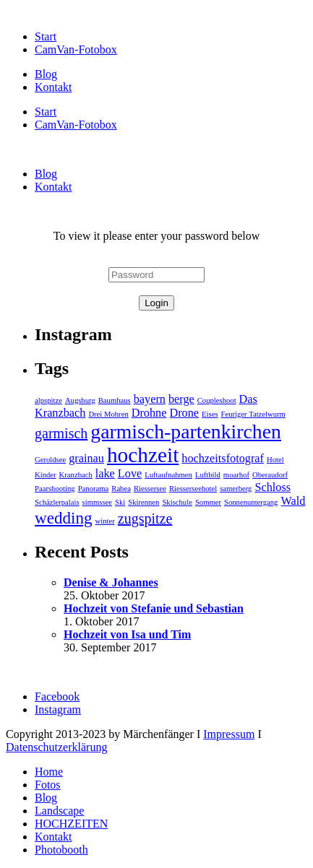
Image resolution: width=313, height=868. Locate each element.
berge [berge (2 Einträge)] (181, 399)
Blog (46, 74)
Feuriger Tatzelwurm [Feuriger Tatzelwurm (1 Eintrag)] (253, 414)
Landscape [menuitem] (59, 811)
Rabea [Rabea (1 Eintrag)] (121, 489)
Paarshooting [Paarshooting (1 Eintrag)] (55, 489)
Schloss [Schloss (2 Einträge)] (273, 487)
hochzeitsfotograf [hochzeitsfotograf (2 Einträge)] (223, 459)
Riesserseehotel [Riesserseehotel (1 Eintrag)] (193, 489)
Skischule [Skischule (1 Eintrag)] (177, 502)
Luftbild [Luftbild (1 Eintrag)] (208, 475)
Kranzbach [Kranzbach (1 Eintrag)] (76, 475)
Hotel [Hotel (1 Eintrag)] (275, 460)
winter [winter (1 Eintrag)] (105, 521)
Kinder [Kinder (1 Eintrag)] (46, 475)
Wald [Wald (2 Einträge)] (293, 501)
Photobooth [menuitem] (61, 850)
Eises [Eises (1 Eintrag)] (210, 414)
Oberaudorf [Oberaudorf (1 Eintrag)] (270, 475)
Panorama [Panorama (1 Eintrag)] (94, 489)
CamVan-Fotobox (76, 49)
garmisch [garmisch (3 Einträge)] (61, 433)
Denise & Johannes (111, 582)
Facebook (57, 696)
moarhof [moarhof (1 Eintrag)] (236, 475)
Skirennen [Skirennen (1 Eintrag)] (143, 502)
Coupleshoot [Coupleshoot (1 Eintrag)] (217, 400)
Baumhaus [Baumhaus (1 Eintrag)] (115, 400)
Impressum (229, 734)
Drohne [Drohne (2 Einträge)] (149, 413)
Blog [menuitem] (46, 798)
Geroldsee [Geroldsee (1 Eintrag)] (50, 460)
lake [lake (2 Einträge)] (105, 474)
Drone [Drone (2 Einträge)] (184, 413)
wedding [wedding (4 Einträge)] (64, 518)
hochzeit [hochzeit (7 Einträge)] (143, 455)
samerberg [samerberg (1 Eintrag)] (236, 489)
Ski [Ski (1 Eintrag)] (120, 502)
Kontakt (53, 87)
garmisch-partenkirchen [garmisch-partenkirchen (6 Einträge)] (186, 431)
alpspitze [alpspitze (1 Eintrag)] (48, 400)
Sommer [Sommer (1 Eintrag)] (208, 502)
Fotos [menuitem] (48, 785)
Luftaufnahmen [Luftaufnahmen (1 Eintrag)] (168, 475)
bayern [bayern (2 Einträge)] (150, 399)
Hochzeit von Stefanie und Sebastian (154, 608)
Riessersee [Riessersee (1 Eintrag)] (150, 489)
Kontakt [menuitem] (53, 837)
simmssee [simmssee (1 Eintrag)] (97, 502)
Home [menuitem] (49, 772)
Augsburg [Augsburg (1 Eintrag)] (80, 400)
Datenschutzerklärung (56, 747)
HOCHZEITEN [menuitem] (71, 824)
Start (46, 36)
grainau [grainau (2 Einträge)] (86, 459)
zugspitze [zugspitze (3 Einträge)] (145, 518)
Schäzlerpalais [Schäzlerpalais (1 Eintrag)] (57, 502)
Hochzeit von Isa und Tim (127, 634)
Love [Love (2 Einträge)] (130, 474)
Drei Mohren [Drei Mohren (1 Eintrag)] (108, 414)
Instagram (58, 709)
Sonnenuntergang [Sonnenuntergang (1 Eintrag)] (251, 502)
